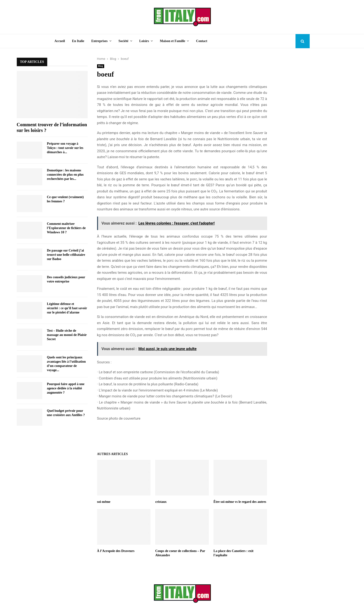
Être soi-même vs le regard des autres (240, 502)
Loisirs (144, 41)
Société (124, 41)
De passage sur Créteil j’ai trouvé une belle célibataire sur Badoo (66, 255)
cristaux (161, 502)
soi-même (104, 502)
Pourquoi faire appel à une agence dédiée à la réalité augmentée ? (66, 388)
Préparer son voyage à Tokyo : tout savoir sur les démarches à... (65, 148)
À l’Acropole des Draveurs (116, 551)
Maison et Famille (173, 41)
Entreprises (100, 41)
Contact (202, 41)
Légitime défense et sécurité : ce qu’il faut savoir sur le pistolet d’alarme (67, 308)
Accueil (60, 41)
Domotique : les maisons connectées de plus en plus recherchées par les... (65, 175)
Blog (101, 66)
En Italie (78, 41)
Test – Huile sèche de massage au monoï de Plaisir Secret (67, 335)
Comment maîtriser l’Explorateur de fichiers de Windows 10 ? (66, 228)
